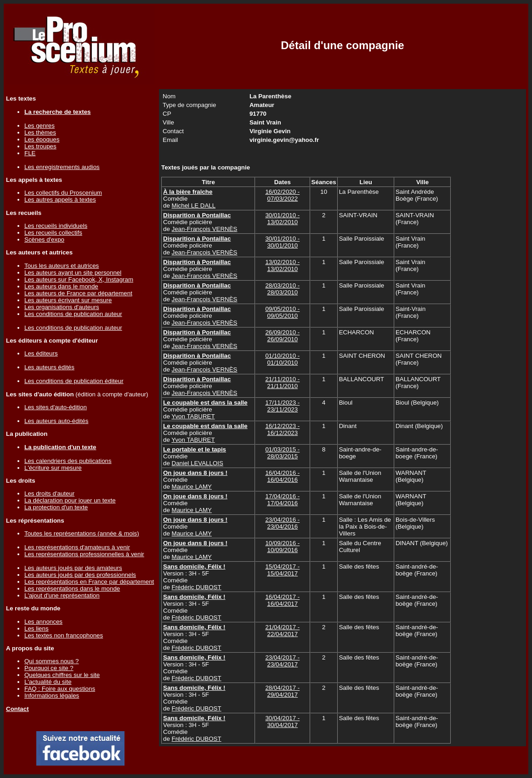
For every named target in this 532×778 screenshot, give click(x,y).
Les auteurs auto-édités (56, 421)
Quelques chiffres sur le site (62, 675)
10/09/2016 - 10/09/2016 (282, 547)
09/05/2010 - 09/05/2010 (282, 312)
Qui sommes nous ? (52, 661)
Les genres (40, 126)
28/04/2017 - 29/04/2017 (282, 691)
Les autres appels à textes (60, 200)
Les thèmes (40, 132)
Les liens (37, 629)
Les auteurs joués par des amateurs (73, 568)
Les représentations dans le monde (72, 589)
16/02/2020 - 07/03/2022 (282, 195)
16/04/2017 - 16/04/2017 (282, 600)
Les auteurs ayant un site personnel (73, 273)
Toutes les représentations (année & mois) (82, 533)
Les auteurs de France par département (78, 293)
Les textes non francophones (64, 635)
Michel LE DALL (194, 206)
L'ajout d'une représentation (62, 595)
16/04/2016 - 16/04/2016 (282, 476)
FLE (30, 153)
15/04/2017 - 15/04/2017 (282, 570)
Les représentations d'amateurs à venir (77, 547)
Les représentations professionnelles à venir (84, 554)
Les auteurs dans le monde (61, 286)
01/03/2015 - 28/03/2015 (282, 453)
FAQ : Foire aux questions (60, 689)
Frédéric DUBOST (197, 587)
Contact (17, 709)
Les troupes (40, 146)
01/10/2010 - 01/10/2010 (282, 359)
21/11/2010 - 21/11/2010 (282, 383)
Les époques (42, 139)
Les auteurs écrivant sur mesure (68, 300)
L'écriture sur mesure (53, 468)
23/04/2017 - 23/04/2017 (282, 661)
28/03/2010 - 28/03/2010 (282, 289)
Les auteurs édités (49, 367)
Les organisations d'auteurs (62, 307)
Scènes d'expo (44, 240)
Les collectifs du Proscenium (63, 193)
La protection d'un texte (56, 507)
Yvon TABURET (193, 416)
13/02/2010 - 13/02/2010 (282, 265)
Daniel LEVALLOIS (198, 463)
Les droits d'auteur (49, 493)
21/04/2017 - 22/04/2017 (282, 631)
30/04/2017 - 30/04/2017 (282, 722)
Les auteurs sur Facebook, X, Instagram (79, 279)
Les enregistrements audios (62, 167)
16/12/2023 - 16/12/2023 (282, 429)
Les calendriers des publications (68, 461)
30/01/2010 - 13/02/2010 (282, 219)
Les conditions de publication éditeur (74, 381)
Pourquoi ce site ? (49, 668)
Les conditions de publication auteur (73, 314)
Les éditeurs (41, 353)
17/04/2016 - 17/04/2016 (282, 500)
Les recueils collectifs (53, 233)
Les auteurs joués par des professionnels (80, 575)
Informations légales (52, 696)
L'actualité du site (48, 682)
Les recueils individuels (56, 226)
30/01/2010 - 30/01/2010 (282, 242)
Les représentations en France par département (89, 582)
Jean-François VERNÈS (205, 229)
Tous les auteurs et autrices (62, 266)
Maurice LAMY (192, 487)
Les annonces (43, 622)
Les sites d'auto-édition (56, 407)
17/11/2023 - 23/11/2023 (282, 406)
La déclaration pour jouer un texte (70, 500)
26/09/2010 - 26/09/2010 (282, 336)
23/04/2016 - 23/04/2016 (282, 523)
